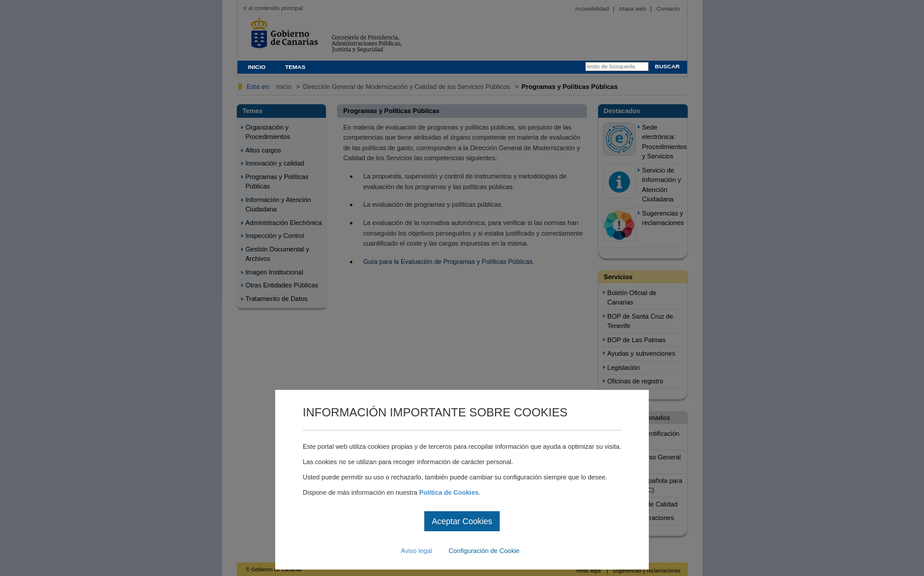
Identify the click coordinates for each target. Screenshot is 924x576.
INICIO (257, 67)
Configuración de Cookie (484, 551)
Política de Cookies (449, 492)
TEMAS (296, 67)
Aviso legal (416, 551)
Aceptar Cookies (462, 521)
